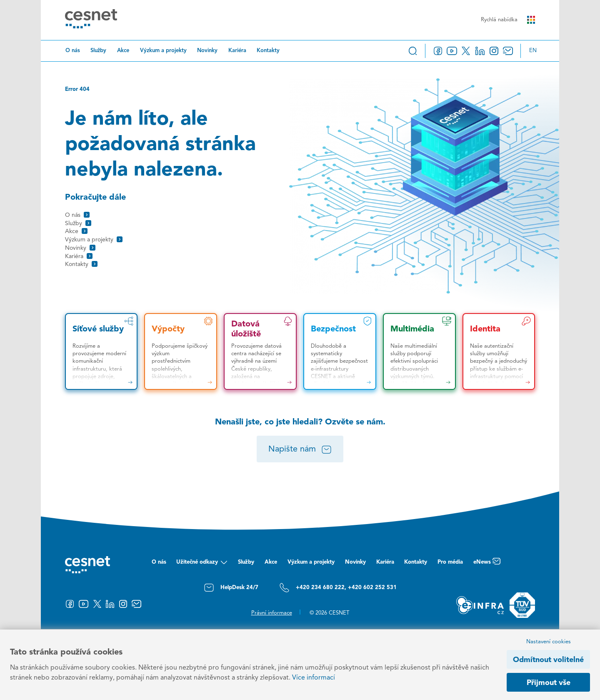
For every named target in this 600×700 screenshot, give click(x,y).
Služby (98, 51)
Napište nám (300, 450)
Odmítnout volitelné (548, 660)
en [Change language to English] (533, 51)
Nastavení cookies (549, 642)
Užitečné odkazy (202, 564)
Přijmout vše (549, 683)
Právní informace (272, 613)
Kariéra (237, 51)
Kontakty (268, 51)
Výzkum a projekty (163, 51)
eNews (487, 564)
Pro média (450, 562)
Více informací (314, 678)
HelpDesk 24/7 (231, 588)
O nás (73, 51)
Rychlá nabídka (508, 20)
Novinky (207, 51)
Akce (123, 51)
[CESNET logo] (91, 20)
